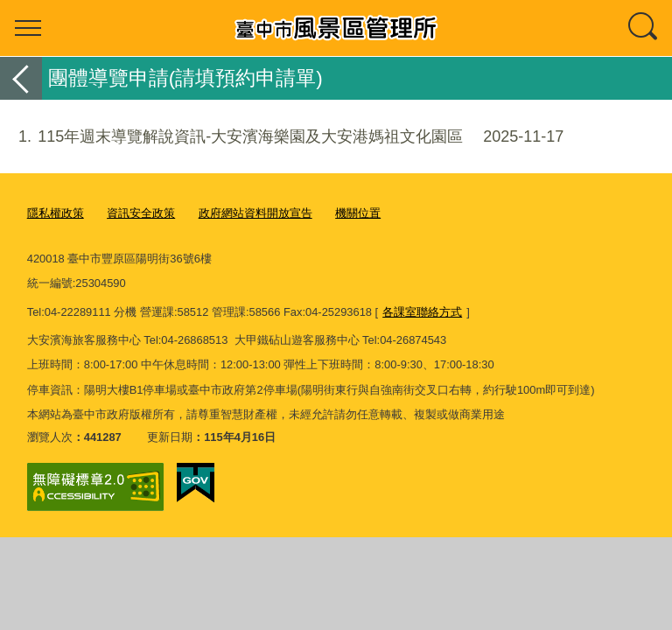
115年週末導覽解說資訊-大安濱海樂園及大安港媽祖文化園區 (282, 137)
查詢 (644, 28)
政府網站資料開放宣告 (255, 213)
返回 (21, 78)
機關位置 (358, 213)
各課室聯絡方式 (422, 312)
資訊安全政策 (141, 213)
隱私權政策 (56, 213)
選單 (28, 28)
